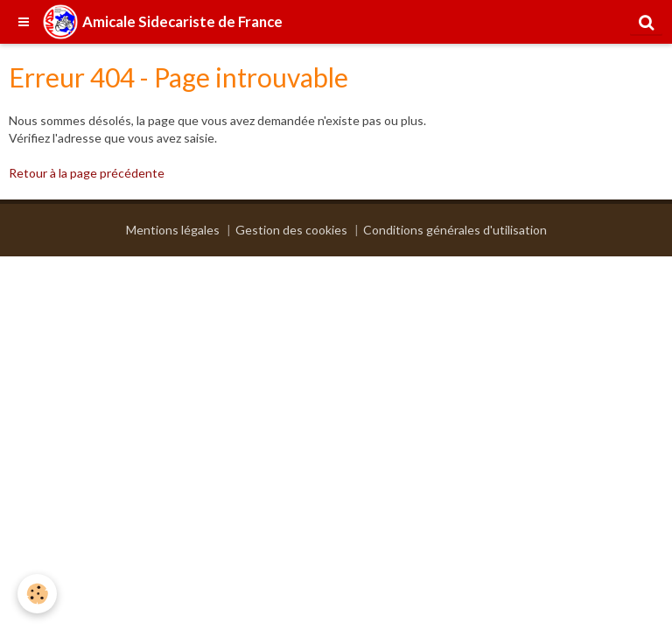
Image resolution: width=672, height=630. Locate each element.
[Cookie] (37, 594)
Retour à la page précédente (87, 173)
